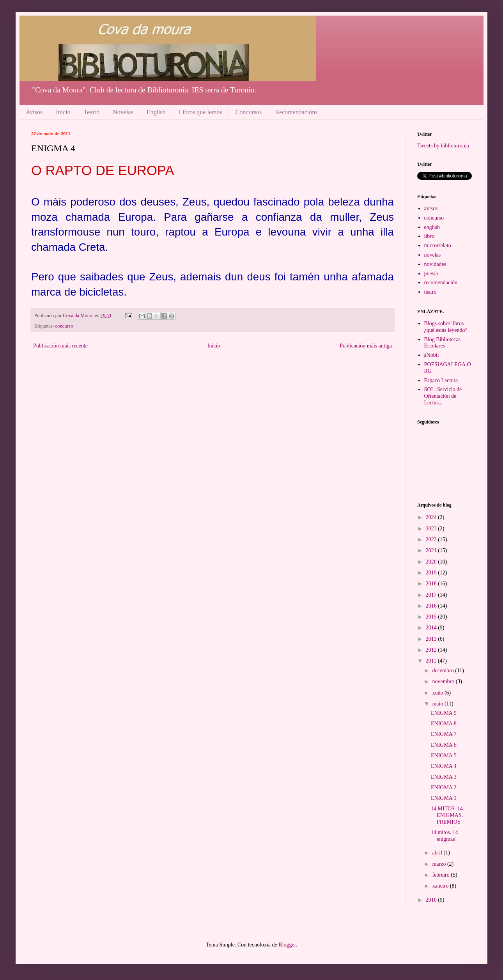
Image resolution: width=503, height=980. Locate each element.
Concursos (249, 112)
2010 (432, 900)
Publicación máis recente (60, 346)
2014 (432, 628)
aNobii (432, 355)
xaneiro (441, 886)
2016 (432, 606)
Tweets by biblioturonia (443, 146)
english (432, 227)
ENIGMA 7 (444, 734)
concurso (64, 326)
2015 (432, 617)
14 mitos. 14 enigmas (445, 836)
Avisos (34, 112)
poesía (431, 274)
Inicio (63, 112)
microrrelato (438, 245)
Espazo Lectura (441, 380)
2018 (432, 584)
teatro (430, 292)
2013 (432, 639)
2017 (432, 595)
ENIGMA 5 (444, 756)
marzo (439, 864)
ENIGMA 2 (444, 788)
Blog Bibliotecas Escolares (443, 343)
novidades (435, 264)
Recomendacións (296, 112)
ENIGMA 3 (444, 777)
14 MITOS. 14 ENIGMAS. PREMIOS (447, 815)
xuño (438, 693)
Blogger (287, 945)
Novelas (123, 112)
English (156, 112)
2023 (432, 529)
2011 (432, 661)
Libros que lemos (201, 112)
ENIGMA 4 (444, 766)
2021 (432, 550)
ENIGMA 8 (444, 724)
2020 (432, 562)
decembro (444, 671)
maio (438, 704)
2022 (432, 540)
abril (438, 853)
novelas (433, 255)
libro (429, 236)
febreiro (441, 875)
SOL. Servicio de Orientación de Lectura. (443, 396)
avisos (431, 208)
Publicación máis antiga (366, 346)
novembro (444, 681)
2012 (432, 650)
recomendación (441, 283)
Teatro (92, 112)
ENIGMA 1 (444, 798)
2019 (432, 573)
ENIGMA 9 (444, 713)
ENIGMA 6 (444, 745)
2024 (432, 517)
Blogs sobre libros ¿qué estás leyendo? (446, 327)
